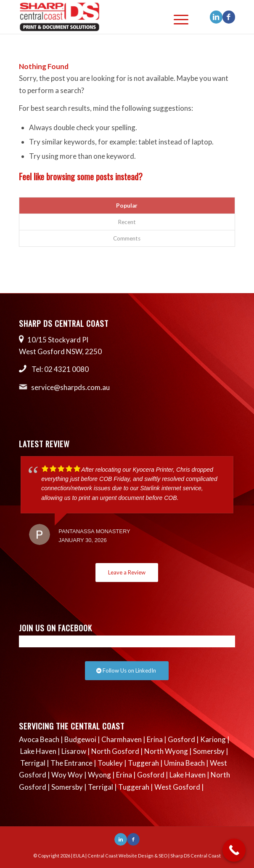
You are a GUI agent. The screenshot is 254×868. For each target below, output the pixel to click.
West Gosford (177, 787)
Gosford (181, 739)
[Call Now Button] (234, 850)
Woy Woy (67, 775)
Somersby (209, 751)
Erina (155, 739)
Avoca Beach (39, 739)
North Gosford (115, 751)
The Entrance (71, 763)
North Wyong (166, 751)
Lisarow (74, 751)
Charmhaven (122, 739)
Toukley (110, 763)
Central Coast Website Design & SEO (127, 856)
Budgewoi (80, 739)
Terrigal (33, 763)
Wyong (99, 775)
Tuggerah (143, 763)
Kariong (213, 739)
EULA (79, 856)
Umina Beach (184, 763)
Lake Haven (38, 751)
